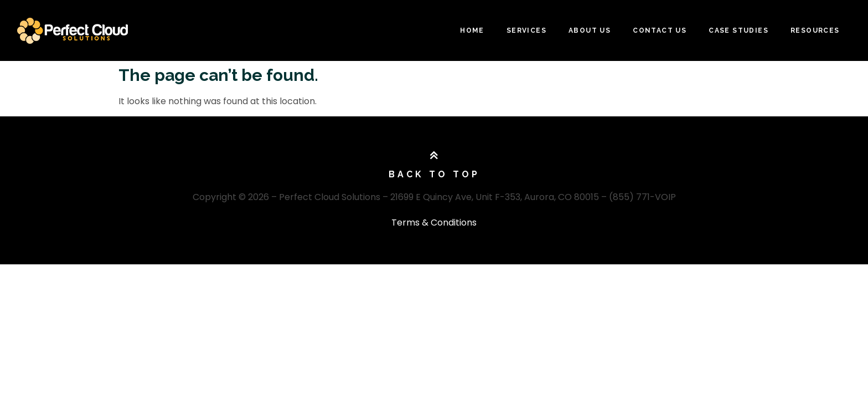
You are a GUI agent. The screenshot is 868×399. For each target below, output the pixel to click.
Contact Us (660, 30)
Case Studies (738, 30)
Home (472, 30)
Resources (815, 30)
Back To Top (434, 174)
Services (526, 30)
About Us (590, 30)
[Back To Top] (434, 156)
